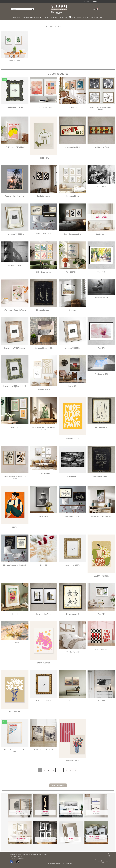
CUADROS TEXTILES (97, 17)
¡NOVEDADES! (17, 17)
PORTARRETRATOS (29, 17)
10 (66, 770)
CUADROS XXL (63, 17)
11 (71, 770)
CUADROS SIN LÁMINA (51, 17)
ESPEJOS (86, 17)
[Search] (33, 9)
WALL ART (39, 17)
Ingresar (87, 1)
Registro (96, 1)
